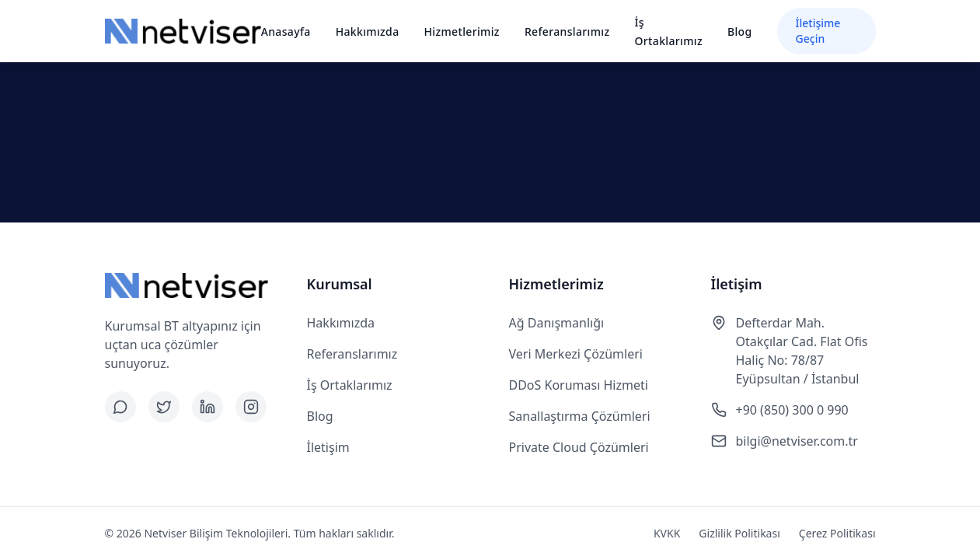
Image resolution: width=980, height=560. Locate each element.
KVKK (667, 533)
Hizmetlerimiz (462, 31)
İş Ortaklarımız (350, 385)
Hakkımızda (368, 31)
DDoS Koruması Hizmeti (579, 385)
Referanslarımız (567, 31)
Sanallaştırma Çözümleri (580, 416)
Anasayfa (286, 31)
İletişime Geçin (818, 31)
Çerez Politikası (837, 533)
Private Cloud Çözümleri (579, 447)
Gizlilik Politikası (739, 533)
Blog (740, 31)
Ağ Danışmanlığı (557, 323)
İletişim (328, 447)
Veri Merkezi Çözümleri (576, 354)
